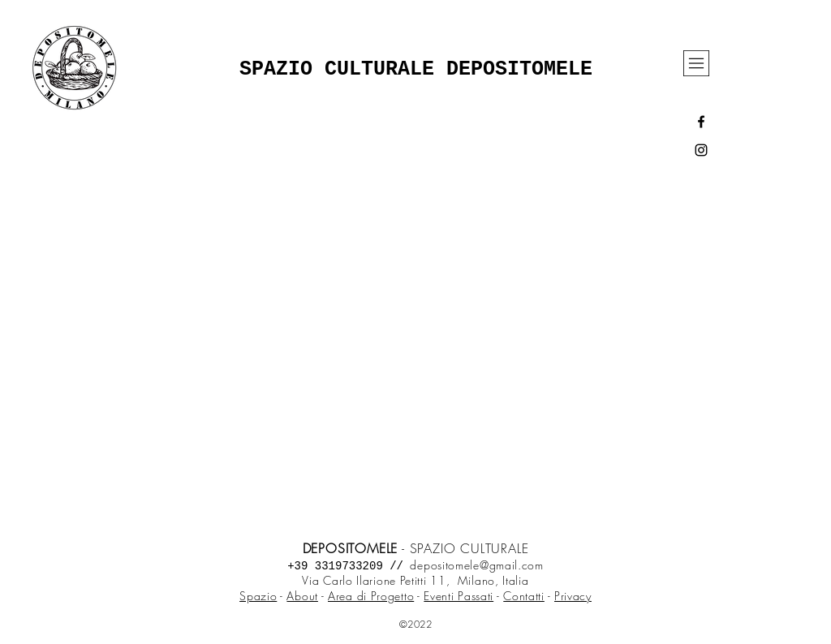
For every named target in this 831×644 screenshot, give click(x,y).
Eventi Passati (459, 596)
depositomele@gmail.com (476, 565)
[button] (696, 63)
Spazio (258, 596)
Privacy (573, 596)
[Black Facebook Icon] (701, 122)
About (302, 596)
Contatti (524, 596)
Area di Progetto (371, 596)
